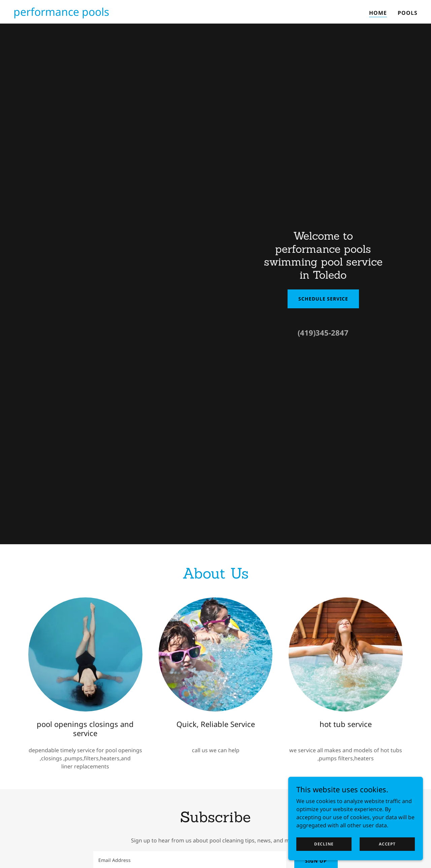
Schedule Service (323, 299)
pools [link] (408, 13)
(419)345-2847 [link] (323, 333)
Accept (387, 844)
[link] (61, 14)
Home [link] (378, 13)
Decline (324, 844)
